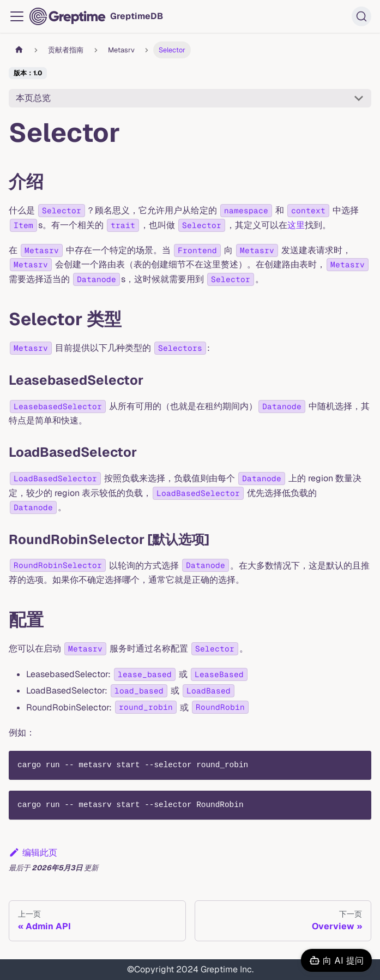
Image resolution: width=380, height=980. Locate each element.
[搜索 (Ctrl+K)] (361, 16)
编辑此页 (33, 853)
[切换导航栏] (17, 16)
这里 (296, 225)
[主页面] (19, 50)
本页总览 (33, 98)
